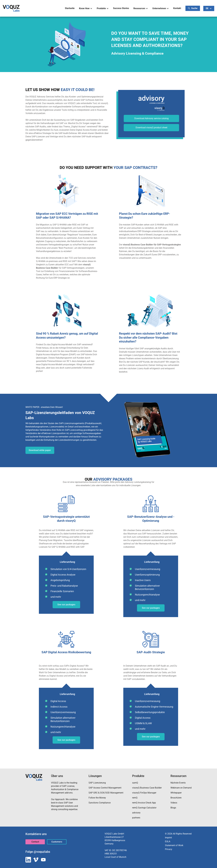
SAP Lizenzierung (97, 783)
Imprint (168, 838)
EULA (168, 841)
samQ (135, 783)
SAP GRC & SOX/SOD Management (106, 793)
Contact (35, 842)
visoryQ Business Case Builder (147, 788)
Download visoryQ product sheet (151, 128)
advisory (136, 813)
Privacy (169, 849)
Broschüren (176, 798)
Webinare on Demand (181, 788)
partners (136, 818)
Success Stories (121, 8)
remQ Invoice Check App (144, 803)
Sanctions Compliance (100, 803)
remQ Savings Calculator (144, 808)
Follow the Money (97, 798)
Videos (174, 803)
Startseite (70, 8)
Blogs (173, 808)
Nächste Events (178, 783)
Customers (57, 842)
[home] (11, 8)
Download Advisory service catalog (151, 118)
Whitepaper (176, 793)
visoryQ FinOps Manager (144, 793)
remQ (135, 798)
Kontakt (177, 8)
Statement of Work (174, 845)
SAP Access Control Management (105, 788)
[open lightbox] (150, 191)
